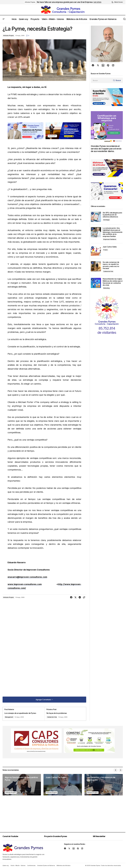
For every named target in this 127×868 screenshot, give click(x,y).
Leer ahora (97, 2)
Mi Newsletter (100, 836)
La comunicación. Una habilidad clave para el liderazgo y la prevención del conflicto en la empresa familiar (113, 232)
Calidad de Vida (52, 717)
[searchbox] (101, 80)
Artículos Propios (30, 2)
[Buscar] (117, 80)
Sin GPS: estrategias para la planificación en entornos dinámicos (112, 215)
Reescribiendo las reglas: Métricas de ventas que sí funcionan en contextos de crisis (113, 282)
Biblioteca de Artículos (63, 865)
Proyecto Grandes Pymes (56, 836)
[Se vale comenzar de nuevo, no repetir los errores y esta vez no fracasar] (96, 266)
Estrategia (106, 220)
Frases (105, 250)
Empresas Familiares (110, 239)
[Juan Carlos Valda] (96, 251)
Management (10, 717)
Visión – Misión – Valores (18, 865)
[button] (117, 2)
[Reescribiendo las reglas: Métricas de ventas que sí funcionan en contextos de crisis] (96, 283)
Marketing (106, 288)
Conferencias (31, 865)
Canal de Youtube (11, 836)
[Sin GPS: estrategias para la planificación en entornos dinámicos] (96, 217)
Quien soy (6, 865)
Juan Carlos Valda (110, 247)
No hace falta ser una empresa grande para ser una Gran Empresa (65, 2)
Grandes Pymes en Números (46, 865)
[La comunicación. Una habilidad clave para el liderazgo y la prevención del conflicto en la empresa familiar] (96, 232)
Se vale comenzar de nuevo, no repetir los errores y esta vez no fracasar (111, 265)
